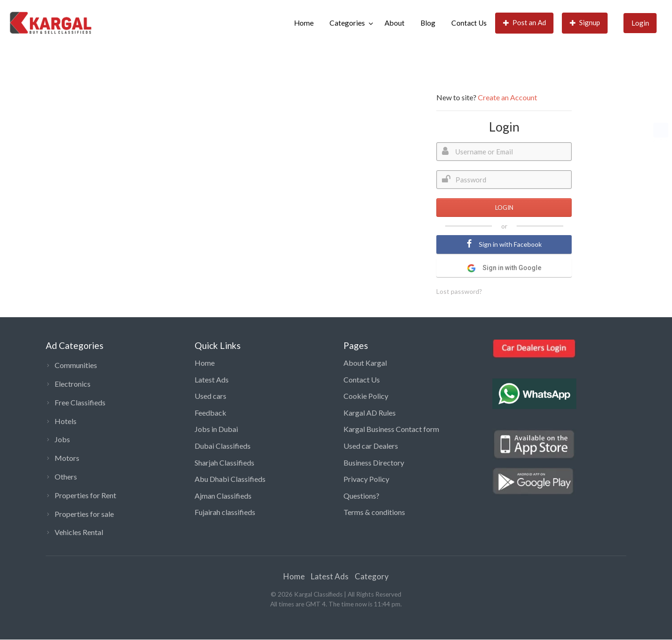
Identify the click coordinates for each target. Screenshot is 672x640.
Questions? (361, 496)
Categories (347, 23)
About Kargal (365, 363)
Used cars (210, 396)
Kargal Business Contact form (391, 429)
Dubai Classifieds (223, 446)
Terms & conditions (374, 512)
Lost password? (459, 291)
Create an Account (507, 97)
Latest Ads (212, 379)
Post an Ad (525, 23)
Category (372, 576)
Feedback (210, 413)
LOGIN (504, 208)
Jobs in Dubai (216, 429)
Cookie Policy (366, 396)
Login (640, 23)
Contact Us (469, 23)
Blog (428, 23)
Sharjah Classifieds (224, 463)
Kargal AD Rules (370, 413)
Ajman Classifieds (223, 496)
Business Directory (374, 463)
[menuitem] (304, 23)
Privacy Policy (366, 479)
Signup (585, 23)
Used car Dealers (371, 446)
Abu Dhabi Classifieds (230, 479)
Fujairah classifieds (225, 512)
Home (304, 23)
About (395, 23)
